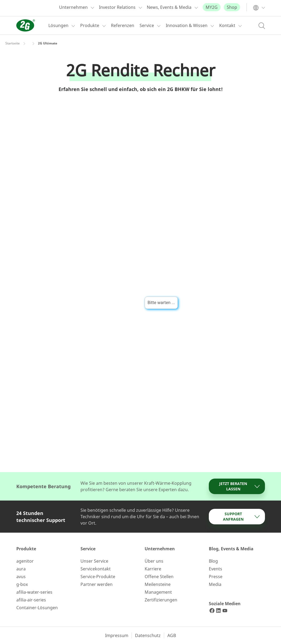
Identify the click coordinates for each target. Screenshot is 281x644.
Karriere (153, 569)
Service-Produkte (98, 577)
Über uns (154, 561)
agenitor (25, 561)
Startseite (13, 43)
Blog (213, 561)
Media (215, 584)
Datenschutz (148, 635)
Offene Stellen (159, 577)
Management (158, 592)
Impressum (117, 635)
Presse (216, 577)
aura (21, 569)
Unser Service (94, 561)
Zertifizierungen (161, 600)
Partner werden (97, 584)
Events (215, 569)
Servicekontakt (96, 569)
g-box (22, 584)
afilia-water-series (34, 592)
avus (21, 577)
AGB (172, 635)
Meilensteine (158, 584)
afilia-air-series (31, 600)
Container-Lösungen (37, 608)
